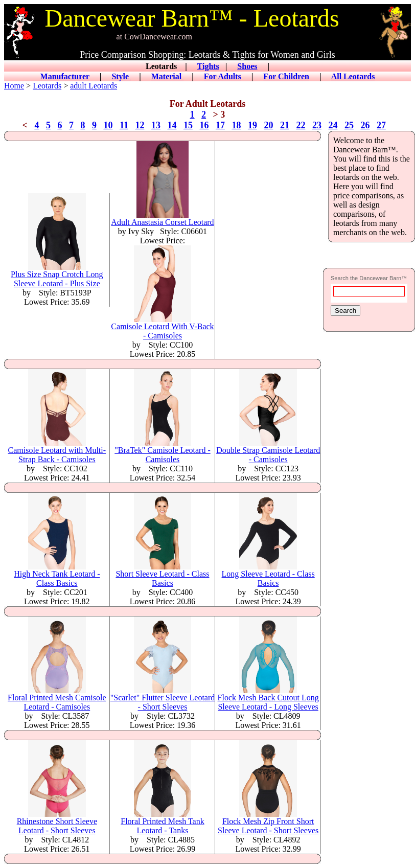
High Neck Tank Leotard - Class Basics (57, 575)
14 (172, 125)
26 (365, 125)
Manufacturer (65, 76)
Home (14, 86)
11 (124, 125)
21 (285, 125)
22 (301, 125)
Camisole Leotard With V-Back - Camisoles (162, 327)
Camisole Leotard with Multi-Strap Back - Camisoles (57, 451)
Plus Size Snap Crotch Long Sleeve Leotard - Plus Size (57, 275)
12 (140, 125)
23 (317, 125)
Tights (208, 66)
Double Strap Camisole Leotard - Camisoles (268, 451)
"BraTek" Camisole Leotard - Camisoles (162, 451)
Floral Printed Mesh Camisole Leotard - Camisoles (57, 699)
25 (349, 125)
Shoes (247, 66)
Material (168, 76)
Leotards (47, 86)
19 (252, 125)
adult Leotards (94, 86)
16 (204, 125)
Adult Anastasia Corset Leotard (162, 219)
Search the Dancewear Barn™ (369, 278)
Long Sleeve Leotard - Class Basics (268, 575)
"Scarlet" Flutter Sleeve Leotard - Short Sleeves (163, 699)
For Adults (223, 76)
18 (236, 125)
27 (381, 125)
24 (333, 125)
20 (268, 125)
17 (220, 125)
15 (188, 125)
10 (108, 125)
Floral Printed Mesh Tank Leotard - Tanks (162, 822)
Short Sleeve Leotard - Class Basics (162, 575)
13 (156, 125)
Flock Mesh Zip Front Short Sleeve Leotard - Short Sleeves (268, 822)
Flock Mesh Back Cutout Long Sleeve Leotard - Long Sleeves (268, 699)
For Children (286, 76)
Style (121, 76)
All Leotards (353, 76)
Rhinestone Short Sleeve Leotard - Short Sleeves (57, 822)
